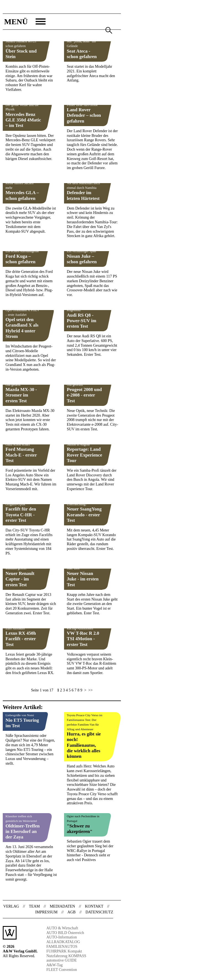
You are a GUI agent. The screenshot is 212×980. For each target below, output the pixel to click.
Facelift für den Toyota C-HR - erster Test (21, 515)
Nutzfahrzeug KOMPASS (66, 956)
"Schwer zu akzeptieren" (80, 829)
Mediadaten (62, 906)
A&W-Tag (55, 965)
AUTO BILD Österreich (65, 933)
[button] (24, 22)
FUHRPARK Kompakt (64, 951)
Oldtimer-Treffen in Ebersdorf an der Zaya (23, 831)
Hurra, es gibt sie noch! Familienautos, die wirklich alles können (84, 745)
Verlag (11, 906)
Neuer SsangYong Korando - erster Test (84, 515)
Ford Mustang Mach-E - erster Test (21, 455)
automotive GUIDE (62, 960)
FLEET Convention (62, 970)
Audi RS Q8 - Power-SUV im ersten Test (82, 321)
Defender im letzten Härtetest (83, 195)
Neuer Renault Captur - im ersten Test (20, 579)
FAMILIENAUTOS (62, 947)
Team (35, 906)
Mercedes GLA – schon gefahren (22, 195)
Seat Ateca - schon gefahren (82, 54)
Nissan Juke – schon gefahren (82, 259)
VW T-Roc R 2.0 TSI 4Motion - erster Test (83, 639)
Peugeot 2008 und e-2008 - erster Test (84, 395)
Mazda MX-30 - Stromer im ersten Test (21, 395)
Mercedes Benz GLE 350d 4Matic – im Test (23, 120)
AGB (71, 912)
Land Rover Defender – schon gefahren (84, 115)
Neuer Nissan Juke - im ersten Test (83, 579)
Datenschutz (99, 912)
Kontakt (94, 906)
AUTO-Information (62, 937)
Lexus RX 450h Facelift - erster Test (21, 639)
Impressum (47, 912)
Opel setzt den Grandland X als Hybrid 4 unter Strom (22, 328)
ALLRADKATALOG (63, 942)
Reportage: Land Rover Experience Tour (84, 455)
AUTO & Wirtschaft (62, 928)
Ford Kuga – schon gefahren (20, 259)
